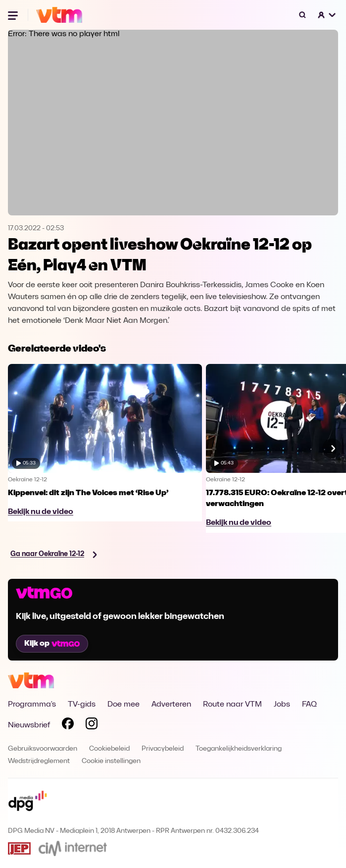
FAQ (309, 705)
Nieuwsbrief (29, 725)
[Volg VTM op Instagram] (92, 725)
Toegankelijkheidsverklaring (239, 749)
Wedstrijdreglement (39, 761)
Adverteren (171, 705)
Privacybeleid (163, 749)
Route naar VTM (232, 705)
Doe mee (124, 705)
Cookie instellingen (111, 761)
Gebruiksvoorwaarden (43, 749)
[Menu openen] (14, 15)
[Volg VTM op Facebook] (68, 725)
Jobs (282, 705)
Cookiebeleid (109, 749)
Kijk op (52, 644)
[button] (327, 15)
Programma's (32, 705)
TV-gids (82, 705)
